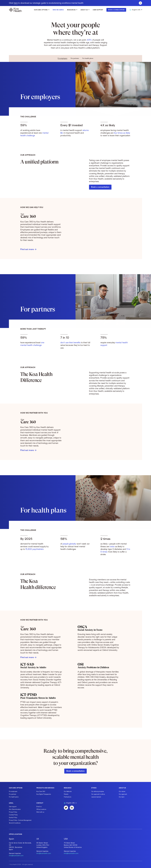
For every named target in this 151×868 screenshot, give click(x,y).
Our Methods (68, 791)
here (16, 3)
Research (68, 788)
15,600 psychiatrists (34, 551)
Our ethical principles (98, 791)
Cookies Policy (13, 815)
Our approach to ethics (98, 794)
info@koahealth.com (16, 856)
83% (89, 40)
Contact (40, 803)
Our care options (41, 10)
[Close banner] (140, 3)
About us (84, 10)
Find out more (28, 250)
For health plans (88, 58)
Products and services (45, 788)
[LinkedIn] (72, 808)
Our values (122, 791)
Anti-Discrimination (15, 809)
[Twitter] (66, 808)
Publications (68, 797)
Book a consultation (100, 188)
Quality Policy (13, 818)
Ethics (94, 788)
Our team (122, 797)
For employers (62, 58)
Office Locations (41, 809)
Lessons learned (96, 797)
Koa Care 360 (41, 791)
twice (112, 551)
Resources (71, 10)
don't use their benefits (70, 343)
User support (13, 807)
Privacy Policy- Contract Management (20, 820)
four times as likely (122, 136)
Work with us (40, 812)
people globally (69, 546)
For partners (75, 58)
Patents (66, 794)
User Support (98, 10)
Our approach (123, 794)
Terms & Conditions (15, 823)
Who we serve (58, 10)
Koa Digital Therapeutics (44, 794)
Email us (39, 807)
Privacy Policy (13, 812)
